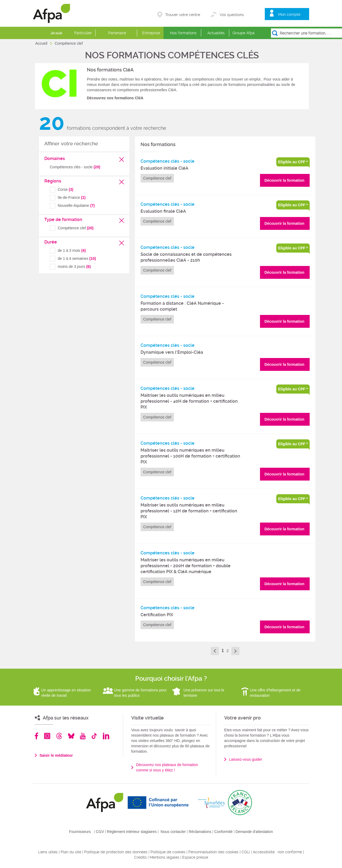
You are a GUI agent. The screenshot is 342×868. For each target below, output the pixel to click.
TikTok (94, 736)
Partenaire (117, 33)
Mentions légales (164, 857)
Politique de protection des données (116, 852)
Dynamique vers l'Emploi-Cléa (172, 352)
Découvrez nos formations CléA (115, 98)
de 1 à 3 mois (72, 250)
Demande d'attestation (254, 832)
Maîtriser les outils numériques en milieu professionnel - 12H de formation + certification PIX (189, 511)
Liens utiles (48, 852)
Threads (59, 736)
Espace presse (195, 857)
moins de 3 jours (74, 267)
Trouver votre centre (183, 15)
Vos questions (232, 15)
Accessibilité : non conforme (277, 852)
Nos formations (183, 33)
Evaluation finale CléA (163, 211)
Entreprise (151, 33)
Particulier (83, 33)
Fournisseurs (80, 832)
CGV (100, 832)
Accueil (42, 43)
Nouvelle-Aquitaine (76, 205)
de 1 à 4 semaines (77, 258)
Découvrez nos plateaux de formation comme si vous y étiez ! (167, 767)
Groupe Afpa (244, 33)
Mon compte (289, 14)
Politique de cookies (168, 852)
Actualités (216, 33)
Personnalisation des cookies (213, 852)
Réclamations (200, 832)
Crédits (140, 857)
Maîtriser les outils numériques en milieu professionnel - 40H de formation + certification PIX (189, 401)
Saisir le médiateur (56, 755)
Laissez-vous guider (246, 759)
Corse (65, 189)
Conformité (223, 832)
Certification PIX (157, 615)
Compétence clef (76, 228)
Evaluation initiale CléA (164, 168)
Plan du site (71, 852)
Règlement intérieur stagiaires (132, 832)
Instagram (47, 736)
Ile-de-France (72, 197)
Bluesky (71, 736)
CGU (246, 852)
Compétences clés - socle (75, 167)
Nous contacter (173, 832)
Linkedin (106, 736)
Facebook (37, 736)
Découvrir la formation (284, 180)
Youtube (83, 736)
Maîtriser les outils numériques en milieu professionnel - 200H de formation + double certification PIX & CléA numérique (186, 566)
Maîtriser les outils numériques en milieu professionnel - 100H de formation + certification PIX (190, 456)
